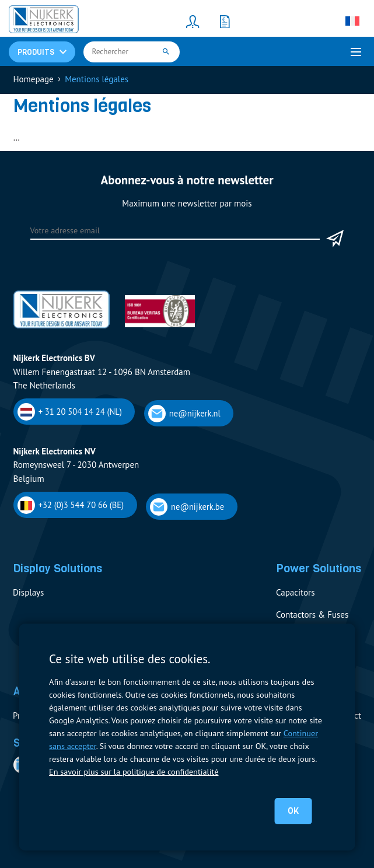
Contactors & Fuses (312, 615)
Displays (28, 592)
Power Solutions (319, 568)
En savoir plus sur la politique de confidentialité (134, 771)
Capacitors (295, 592)
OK (293, 811)
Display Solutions (57, 568)
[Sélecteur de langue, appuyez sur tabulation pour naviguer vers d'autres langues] (352, 21)
